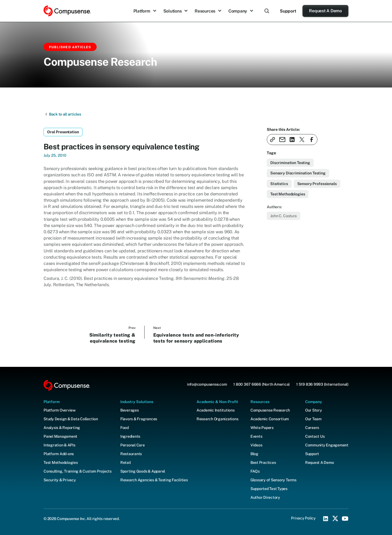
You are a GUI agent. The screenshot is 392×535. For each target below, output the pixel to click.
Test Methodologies (61, 463)
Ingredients (130, 436)
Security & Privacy (60, 480)
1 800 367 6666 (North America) (261, 384)
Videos (256, 445)
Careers (312, 428)
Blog (254, 454)
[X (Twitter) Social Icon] (335, 519)
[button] (145, 11)
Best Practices (263, 463)
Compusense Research (270, 410)
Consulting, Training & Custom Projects (78, 471)
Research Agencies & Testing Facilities (154, 480)
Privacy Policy (303, 518)
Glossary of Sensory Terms (273, 480)
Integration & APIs (59, 445)
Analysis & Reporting (62, 428)
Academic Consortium (270, 419)
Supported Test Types (269, 489)
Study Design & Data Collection (71, 419)
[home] (67, 11)
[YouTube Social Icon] (345, 519)
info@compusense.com (207, 384)
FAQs (255, 471)
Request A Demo (325, 11)
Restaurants (131, 454)
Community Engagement (327, 445)
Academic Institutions (216, 410)
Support (288, 11)
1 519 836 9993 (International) (322, 384)
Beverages (130, 410)
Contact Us (315, 436)
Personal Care (133, 445)
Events (256, 436)
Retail (126, 463)
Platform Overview (60, 410)
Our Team (313, 419)
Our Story (314, 410)
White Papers (262, 428)
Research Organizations (218, 419)
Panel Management (60, 436)
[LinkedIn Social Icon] (326, 519)
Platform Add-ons (59, 454)
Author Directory (265, 497)
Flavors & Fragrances (139, 419)
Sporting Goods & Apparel (143, 471)
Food (125, 428)
